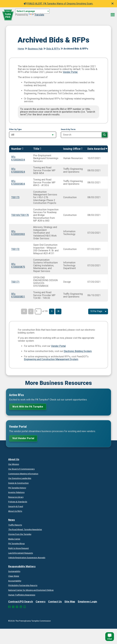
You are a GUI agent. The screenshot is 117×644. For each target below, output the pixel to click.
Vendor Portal (58, 346)
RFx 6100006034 (18, 158)
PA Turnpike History (17, 488)
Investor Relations (16, 492)
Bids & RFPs (53, 49)
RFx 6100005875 (18, 265)
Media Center (14, 539)
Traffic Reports (15, 525)
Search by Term (68, 129)
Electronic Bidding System (78, 351)
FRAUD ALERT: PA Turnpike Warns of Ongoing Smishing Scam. (58, 4)
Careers (41, 602)
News (12, 520)
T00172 (15, 249)
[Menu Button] (113, 15)
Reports (23, 585)
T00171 (15, 282)
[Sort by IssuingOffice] (72, 149)
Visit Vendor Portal (23, 438)
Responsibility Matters (22, 566)
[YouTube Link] (25, 607)
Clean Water (14, 576)
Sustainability (14, 571)
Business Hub (35, 49)
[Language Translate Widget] (32, 11)
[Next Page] (52, 311)
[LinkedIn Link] (21, 607)
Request (19, 548)
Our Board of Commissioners (21, 469)
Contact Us (55, 602)
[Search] (105, 135)
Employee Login (87, 602)
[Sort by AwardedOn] (97, 149)
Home (21, 49)
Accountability (15, 581)
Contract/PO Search (21, 602)
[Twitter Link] (13, 607)
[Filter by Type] (33, 135)
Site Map (70, 602)
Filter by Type (15, 129)
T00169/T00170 (20, 215)
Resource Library (16, 497)
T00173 (15, 197)
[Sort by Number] (17, 149)
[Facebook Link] (9, 607)
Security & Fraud (16, 506)
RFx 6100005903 (18, 233)
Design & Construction (18, 483)
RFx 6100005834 (18, 183)
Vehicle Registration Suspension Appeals (27, 558)
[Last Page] (60, 311)
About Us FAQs (15, 511)
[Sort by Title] (36, 149)
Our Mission (14, 464)
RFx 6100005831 (18, 295)
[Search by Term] (84, 135)
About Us (14, 459)
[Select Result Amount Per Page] (98, 311)
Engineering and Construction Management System (51, 359)
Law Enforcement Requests (21, 553)
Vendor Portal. (70, 72)
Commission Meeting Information (23, 474)
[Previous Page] (30, 311)
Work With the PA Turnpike (28, 407)
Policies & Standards (18, 502)
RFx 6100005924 (18, 170)
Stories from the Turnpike (20, 534)
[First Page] (23, 311)
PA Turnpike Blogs (16, 543)
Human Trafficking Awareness (22, 595)
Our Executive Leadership (20, 478)
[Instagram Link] (17, 607)
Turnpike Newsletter (25, 529)
